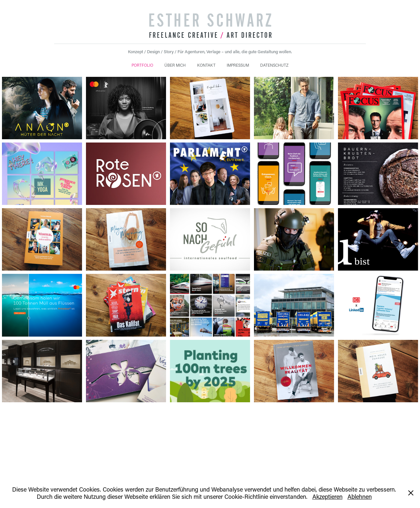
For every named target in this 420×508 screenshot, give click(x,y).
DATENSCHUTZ (274, 65)
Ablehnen (360, 497)
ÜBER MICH (175, 65)
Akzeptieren (327, 497)
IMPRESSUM (238, 65)
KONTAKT (206, 65)
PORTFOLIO (142, 65)
